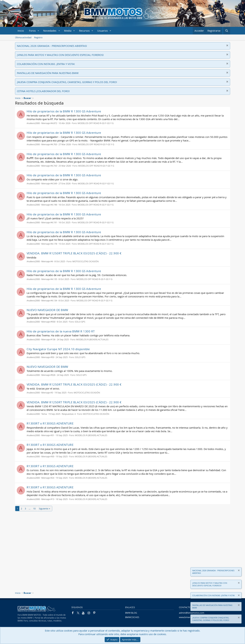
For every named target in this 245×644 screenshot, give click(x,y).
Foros (32, 31)
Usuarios (103, 31)
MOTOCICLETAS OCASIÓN (86, 261)
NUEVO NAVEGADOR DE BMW (47, 310)
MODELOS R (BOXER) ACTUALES (92, 339)
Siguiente (44, 509)
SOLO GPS (80, 322)
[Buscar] (227, 31)
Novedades (50, 31)
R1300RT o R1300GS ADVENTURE (50, 423)
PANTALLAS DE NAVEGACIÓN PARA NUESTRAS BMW (48, 73)
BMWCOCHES (132, 617)
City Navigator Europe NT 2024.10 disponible (58, 349)
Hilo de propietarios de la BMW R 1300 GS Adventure (64, 111)
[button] (38, 31)
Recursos (84, 31)
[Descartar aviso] (227, 46)
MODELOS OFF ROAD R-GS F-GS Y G (96, 123)
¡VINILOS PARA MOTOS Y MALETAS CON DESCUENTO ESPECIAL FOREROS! (60, 55)
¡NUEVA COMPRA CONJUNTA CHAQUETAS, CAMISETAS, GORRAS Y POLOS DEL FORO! (67, 82)
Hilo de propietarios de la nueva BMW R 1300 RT (61, 331)
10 (34, 509)
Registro (38, 37)
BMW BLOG (131, 613)
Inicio (21, 31)
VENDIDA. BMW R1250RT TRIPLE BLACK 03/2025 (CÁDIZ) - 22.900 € (74, 253)
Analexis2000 (33, 123)
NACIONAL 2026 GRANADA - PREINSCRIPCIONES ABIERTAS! (52, 46)
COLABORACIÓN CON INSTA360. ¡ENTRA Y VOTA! (46, 64)
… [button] (30, 509)
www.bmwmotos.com (190, 617)
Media (68, 31)
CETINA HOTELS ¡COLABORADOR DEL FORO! (43, 91)
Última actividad (23, 37)
